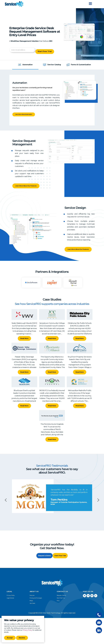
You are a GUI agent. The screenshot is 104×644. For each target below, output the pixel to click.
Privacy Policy (27, 630)
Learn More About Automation (28, 113)
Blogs (31, 603)
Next (98, 502)
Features (32, 598)
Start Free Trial (46, 50)
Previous (6, 502)
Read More (24, 340)
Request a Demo (42, 558)
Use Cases (32, 606)
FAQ (58, 603)
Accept (10, 638)
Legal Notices (10, 600)
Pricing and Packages (36, 600)
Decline (22, 638)
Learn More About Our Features (25, 184)
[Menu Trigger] (90, 3)
